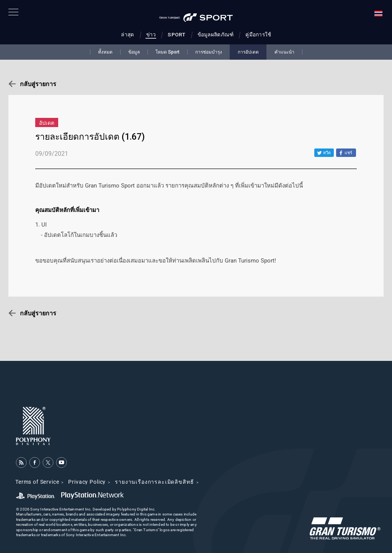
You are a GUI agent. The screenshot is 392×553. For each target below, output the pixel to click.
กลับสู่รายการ (38, 84)
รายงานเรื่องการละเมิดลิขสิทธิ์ (154, 482)
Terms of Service (37, 482)
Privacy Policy (87, 482)
